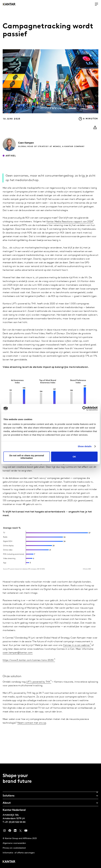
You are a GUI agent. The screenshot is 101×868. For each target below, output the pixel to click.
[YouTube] (15, 831)
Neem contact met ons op (32, 731)
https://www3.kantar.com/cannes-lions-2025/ (28, 668)
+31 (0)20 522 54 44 (15, 822)
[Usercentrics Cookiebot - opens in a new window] (85, 408)
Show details (85, 446)
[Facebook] (10, 831)
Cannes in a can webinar (77, 653)
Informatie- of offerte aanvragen (19, 853)
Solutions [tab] (9, 796)
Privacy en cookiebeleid (14, 848)
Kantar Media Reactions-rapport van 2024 (70, 230)
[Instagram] (4, 831)
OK (74, 457)
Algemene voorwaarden (14, 843)
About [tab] (7, 803)
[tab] (50, 791)
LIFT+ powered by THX (38, 690)
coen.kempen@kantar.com (18, 661)
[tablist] (50, 816)
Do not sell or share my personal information (27, 457)
